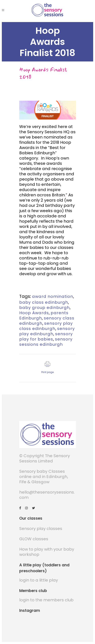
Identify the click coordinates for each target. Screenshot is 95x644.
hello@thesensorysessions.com (47, 495)
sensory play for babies (46, 336)
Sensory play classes (41, 529)
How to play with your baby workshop (47, 552)
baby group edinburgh (44, 308)
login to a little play (39, 580)
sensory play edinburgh (47, 331)
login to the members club (46, 600)
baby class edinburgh (44, 302)
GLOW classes (34, 539)
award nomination (53, 296)
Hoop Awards (34, 313)
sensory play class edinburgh (46, 326)
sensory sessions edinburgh (46, 342)
